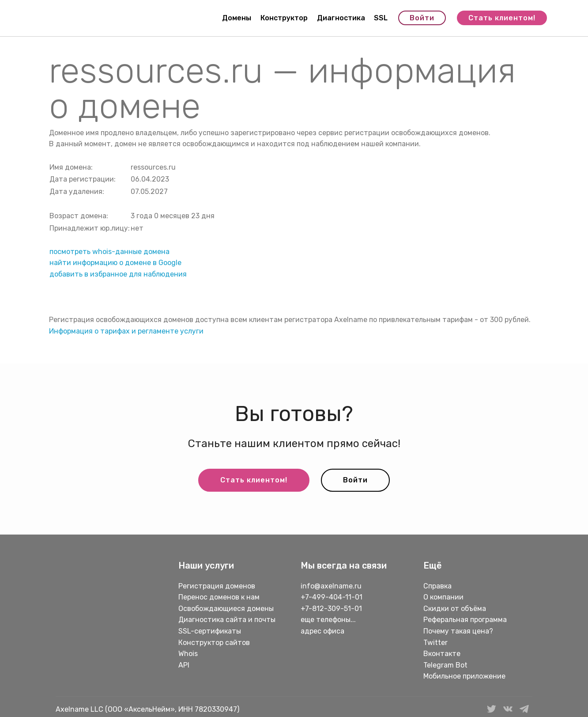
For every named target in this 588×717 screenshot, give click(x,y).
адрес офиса (322, 631)
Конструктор (284, 18)
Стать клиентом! (502, 18)
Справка (437, 586)
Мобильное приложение (464, 676)
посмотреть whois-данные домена (109, 252)
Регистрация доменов (217, 586)
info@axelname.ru (331, 586)
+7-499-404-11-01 (332, 597)
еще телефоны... (328, 620)
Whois (188, 654)
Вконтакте (442, 654)
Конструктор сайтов (214, 643)
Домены (237, 18)
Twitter (435, 643)
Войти (422, 18)
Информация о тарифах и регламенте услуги (126, 331)
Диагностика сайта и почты (227, 620)
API (184, 665)
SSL (381, 18)
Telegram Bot (445, 665)
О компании (443, 597)
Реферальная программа (465, 620)
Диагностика (341, 18)
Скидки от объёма (455, 609)
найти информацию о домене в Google (115, 263)
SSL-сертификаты (211, 631)
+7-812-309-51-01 (331, 609)
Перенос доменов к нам (219, 597)
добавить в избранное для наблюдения (118, 274)
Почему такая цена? (458, 631)
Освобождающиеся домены (226, 609)
